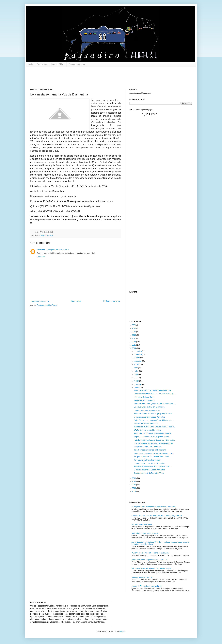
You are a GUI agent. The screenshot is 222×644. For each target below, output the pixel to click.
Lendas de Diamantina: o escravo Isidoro (147, 586)
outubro (137, 358)
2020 (134, 328)
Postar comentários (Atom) (47, 305)
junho (136, 371)
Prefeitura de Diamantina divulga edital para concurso (154, 453)
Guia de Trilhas (58, 64)
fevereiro (138, 384)
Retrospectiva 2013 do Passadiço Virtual (149, 473)
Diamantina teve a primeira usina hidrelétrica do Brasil (152, 568)
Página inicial (76, 301)
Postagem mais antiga (112, 301)
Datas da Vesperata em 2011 (143, 577)
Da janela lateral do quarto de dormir (145, 533)
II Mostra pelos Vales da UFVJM (146, 423)
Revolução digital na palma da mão (147, 460)
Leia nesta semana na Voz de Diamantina (149, 417)
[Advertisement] (82, 77)
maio (136, 374)
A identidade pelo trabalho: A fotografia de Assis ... (153, 466)
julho (136, 368)
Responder (41, 257)
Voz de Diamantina (47, 235)
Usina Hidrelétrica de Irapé (142, 524)
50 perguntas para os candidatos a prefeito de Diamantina (153, 507)
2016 (134, 342)
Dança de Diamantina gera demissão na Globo (149, 560)
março (137, 381)
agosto (137, 364)
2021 (134, 325)
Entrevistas (42, 64)
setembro (138, 361)
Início (30, 64)
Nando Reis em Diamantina (144, 400)
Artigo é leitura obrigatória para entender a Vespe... (153, 433)
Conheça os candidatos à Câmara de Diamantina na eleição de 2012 (158, 516)
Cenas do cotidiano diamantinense (147, 410)
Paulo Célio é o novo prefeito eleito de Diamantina (150, 553)
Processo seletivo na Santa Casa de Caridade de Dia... (154, 427)
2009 (134, 491)
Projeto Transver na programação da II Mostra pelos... (154, 420)
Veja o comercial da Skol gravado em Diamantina (152, 390)
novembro (138, 354)
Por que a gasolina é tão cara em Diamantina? (151, 457)
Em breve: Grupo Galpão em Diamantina (149, 407)
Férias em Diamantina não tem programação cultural (153, 414)
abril (136, 378)
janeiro (137, 388)
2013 (134, 478)
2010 (134, 488)
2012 (134, 481)
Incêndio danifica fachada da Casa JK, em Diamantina (154, 440)
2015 (134, 345)
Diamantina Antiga (77, 64)
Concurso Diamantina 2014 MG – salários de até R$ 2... (155, 394)
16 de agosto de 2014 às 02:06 (57, 250)
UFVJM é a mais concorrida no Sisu (147, 430)
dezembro (138, 351)
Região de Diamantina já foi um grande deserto (151, 437)
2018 (134, 335)
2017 (134, 338)
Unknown (41, 250)
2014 (134, 348)
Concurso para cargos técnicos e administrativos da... (154, 443)
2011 (134, 485)
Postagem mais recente (40, 301)
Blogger (122, 631)
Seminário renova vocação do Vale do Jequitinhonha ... (154, 404)
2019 (134, 332)
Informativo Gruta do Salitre (144, 397)
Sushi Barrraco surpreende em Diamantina (150, 450)
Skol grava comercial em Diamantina (147, 447)
